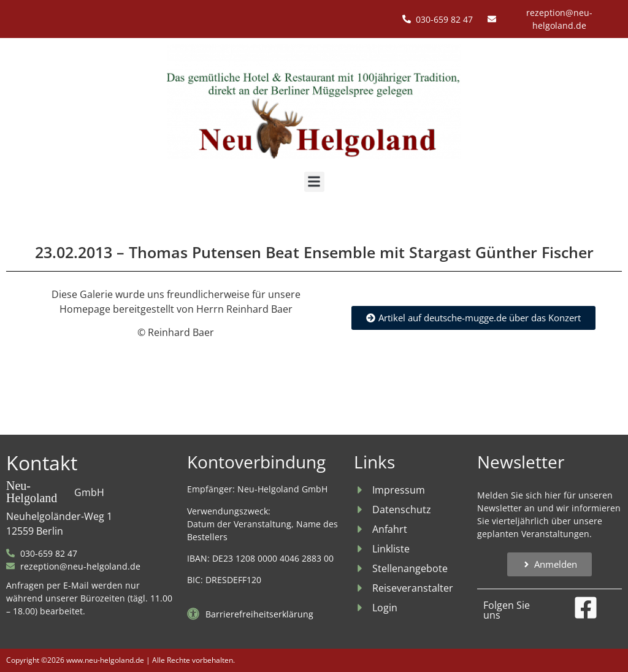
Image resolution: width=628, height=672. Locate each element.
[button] (314, 182)
